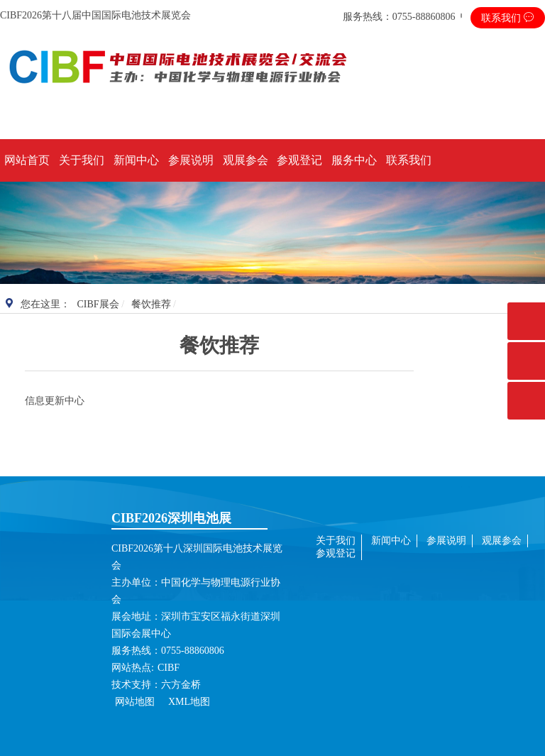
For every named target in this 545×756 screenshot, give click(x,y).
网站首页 (27, 160)
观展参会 (246, 160)
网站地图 (136, 702)
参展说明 (191, 160)
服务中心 (354, 160)
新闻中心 (136, 160)
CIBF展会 (98, 304)
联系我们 (508, 18)
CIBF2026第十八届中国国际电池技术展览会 (95, 15)
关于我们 (82, 160)
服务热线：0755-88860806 (399, 17)
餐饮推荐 (151, 304)
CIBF (169, 668)
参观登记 (299, 160)
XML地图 (189, 702)
